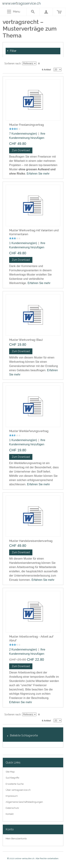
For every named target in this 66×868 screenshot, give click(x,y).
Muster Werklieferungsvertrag (29, 431)
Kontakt (10, 814)
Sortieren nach (13, 63)
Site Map (10, 772)
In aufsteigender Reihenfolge (40, 63)
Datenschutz (12, 808)
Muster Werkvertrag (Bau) (26, 340)
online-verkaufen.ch (25, 858)
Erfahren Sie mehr (38, 174)
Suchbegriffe (12, 778)
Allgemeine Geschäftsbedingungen (24, 802)
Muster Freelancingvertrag (26, 125)
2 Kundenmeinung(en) (23, 649)
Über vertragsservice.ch (18, 790)
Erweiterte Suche (15, 784)
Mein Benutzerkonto (16, 839)
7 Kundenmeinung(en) (23, 134)
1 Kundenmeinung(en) (23, 243)
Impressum (12, 796)
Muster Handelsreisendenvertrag (31, 541)
